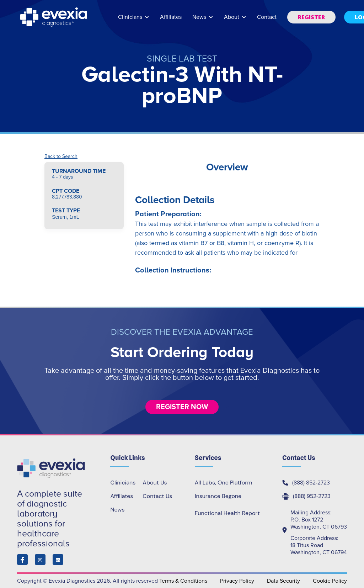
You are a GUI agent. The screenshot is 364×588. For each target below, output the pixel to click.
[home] (54, 17)
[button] (134, 20)
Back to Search (61, 157)
